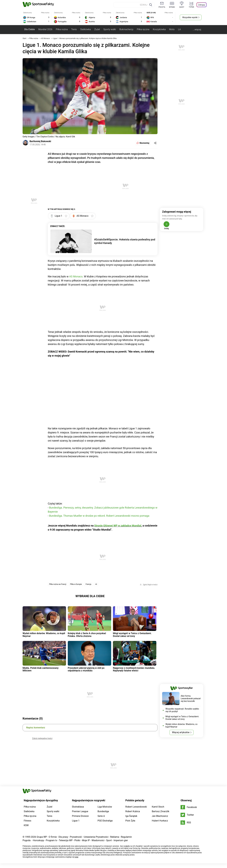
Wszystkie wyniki (190, 17)
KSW (26, 825)
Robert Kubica (133, 811)
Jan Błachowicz (160, 816)
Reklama (115, 837)
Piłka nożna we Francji (58, 584)
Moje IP (86, 840)
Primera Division (80, 816)
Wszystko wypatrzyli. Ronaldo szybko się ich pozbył (182, 710)
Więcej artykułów (181, 732)
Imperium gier (121, 840)
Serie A (101, 816)
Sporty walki (110, 29)
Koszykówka (159, 29)
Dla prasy (63, 837)
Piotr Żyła (130, 821)
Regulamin (126, 837)
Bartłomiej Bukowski (40, 141)
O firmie (53, 837)
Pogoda (27, 840)
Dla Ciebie (30, 29)
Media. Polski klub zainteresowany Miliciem (41, 669)
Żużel (97, 29)
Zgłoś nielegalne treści (42, 738)
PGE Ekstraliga (105, 821)
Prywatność (76, 837)
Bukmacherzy (126, 29)
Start (24, 38)
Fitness (28, 821)
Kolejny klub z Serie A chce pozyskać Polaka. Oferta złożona (87, 635)
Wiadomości (98, 840)
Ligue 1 (76, 821)
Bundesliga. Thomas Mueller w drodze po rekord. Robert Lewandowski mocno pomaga (99, 516)
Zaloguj (202, 5)
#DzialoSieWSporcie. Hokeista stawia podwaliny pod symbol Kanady (125, 241)
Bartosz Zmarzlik (161, 811)
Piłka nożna (62, 29)
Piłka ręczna (143, 29)
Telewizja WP (66, 840)
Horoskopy (38, 840)
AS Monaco (46, 38)
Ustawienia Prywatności (96, 837)
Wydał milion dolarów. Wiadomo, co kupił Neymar (44, 635)
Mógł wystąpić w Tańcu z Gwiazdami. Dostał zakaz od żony (132, 635)
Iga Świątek (131, 816)
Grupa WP (42, 837)
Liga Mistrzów (105, 807)
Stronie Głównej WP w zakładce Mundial (118, 526)
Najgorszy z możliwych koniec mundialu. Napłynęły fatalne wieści (134, 669)
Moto (172, 29)
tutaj (77, 857)
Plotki (77, 840)
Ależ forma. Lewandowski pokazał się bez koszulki (191, 698)
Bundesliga (103, 811)
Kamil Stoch (158, 807)
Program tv (52, 840)
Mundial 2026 (45, 29)
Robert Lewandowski (136, 807)
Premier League (80, 811)
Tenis (74, 29)
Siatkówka (85, 29)
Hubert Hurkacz (160, 821)
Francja (88, 584)
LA (179, 29)
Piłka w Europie (76, 584)
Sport (109, 840)
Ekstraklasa (78, 807)
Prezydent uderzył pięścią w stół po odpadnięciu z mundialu (86, 669)
